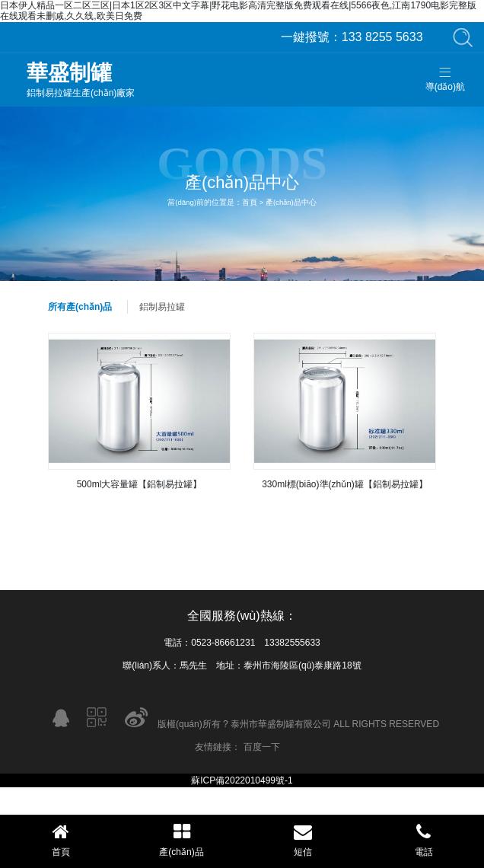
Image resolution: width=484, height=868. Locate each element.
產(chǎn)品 (181, 840)
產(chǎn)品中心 (291, 202)
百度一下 (262, 747)
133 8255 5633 (352, 37)
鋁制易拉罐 (162, 307)
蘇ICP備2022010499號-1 (242, 780)
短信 (302, 840)
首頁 (250, 202)
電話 (424, 840)
